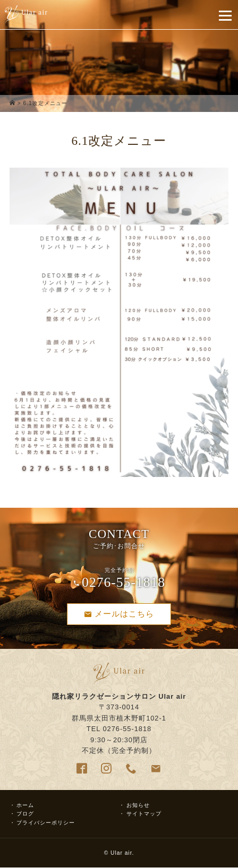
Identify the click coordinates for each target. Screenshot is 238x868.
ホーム (25, 805)
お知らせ (138, 805)
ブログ (25, 814)
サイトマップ (144, 814)
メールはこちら (119, 614)
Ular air (121, 853)
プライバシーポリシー (46, 823)
